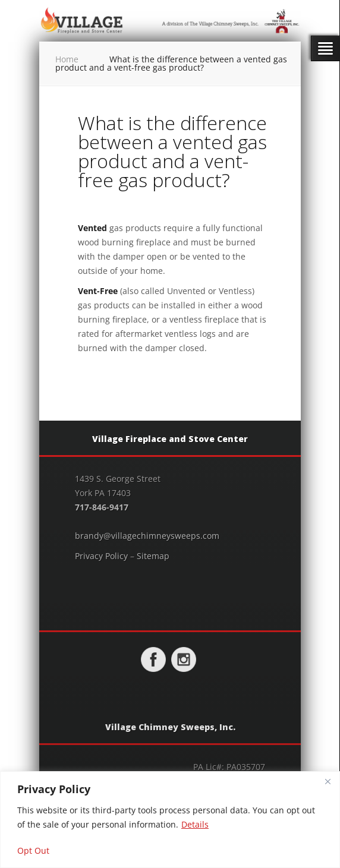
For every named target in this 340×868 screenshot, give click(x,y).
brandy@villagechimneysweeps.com (147, 536)
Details (195, 824)
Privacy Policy (101, 556)
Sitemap (153, 556)
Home (67, 59)
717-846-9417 (102, 507)
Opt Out (33, 850)
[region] (170, 820)
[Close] (328, 781)
